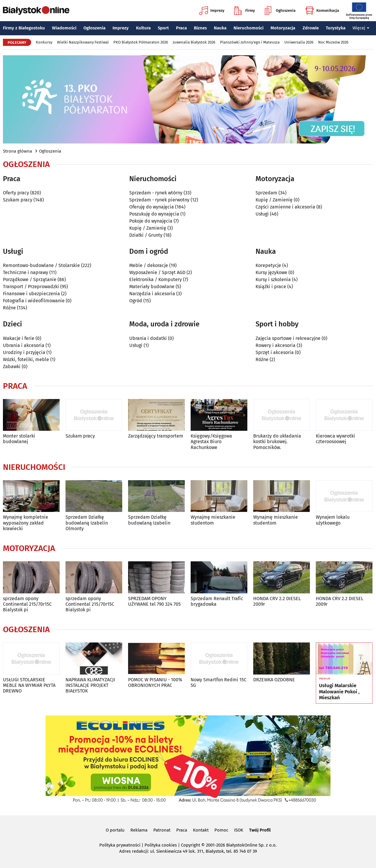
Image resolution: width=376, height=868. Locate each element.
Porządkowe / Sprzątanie (30, 279)
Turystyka (336, 28)
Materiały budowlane (152, 287)
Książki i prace (271, 287)
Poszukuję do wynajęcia (154, 214)
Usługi (262, 214)
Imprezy (212, 11)
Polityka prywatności (120, 845)
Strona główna (17, 151)
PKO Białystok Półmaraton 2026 (141, 42)
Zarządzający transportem (156, 436)
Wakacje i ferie (19, 338)
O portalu (115, 830)
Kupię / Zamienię (148, 228)
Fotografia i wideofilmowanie (34, 301)
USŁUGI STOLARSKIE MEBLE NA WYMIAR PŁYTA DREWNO (29, 685)
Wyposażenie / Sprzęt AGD (157, 272)
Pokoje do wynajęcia (151, 221)
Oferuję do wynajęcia (152, 207)
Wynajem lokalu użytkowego (333, 520)
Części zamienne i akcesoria (285, 207)
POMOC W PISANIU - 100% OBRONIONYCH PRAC (155, 682)
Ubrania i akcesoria (24, 345)
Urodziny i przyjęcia (24, 352)
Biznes (200, 28)
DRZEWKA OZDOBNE (274, 680)
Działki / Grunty (146, 235)
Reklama (139, 830)
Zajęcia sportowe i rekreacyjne (288, 338)
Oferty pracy (16, 193)
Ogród (136, 301)
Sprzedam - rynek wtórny (156, 193)
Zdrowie (311, 28)
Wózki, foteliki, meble (26, 359)
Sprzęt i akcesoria (275, 352)
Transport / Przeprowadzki (31, 287)
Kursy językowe (271, 272)
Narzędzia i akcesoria (152, 294)
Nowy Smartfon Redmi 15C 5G (219, 682)
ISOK (239, 830)
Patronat (162, 830)
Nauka (220, 28)
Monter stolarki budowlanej (19, 439)
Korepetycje (268, 265)
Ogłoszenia (280, 11)
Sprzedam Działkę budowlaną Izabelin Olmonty (87, 523)
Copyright (190, 845)
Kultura (143, 28)
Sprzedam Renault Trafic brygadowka (217, 601)
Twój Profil (260, 830)
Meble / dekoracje (149, 265)
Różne (9, 308)
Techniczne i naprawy (26, 272)
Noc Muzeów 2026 (333, 42)
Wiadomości (64, 28)
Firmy (245, 11)
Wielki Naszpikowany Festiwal (83, 42)
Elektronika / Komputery (156, 279)
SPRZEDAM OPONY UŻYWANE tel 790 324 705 (154, 601)
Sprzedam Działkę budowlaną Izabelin (149, 520)
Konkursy (44, 42)
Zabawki (12, 367)
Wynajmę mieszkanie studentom (213, 520)
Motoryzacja (283, 28)
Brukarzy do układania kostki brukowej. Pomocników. (277, 441)
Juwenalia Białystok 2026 (194, 42)
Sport (163, 28)
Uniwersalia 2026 (299, 42)
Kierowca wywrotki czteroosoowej (335, 439)
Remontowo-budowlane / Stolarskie (41, 265)
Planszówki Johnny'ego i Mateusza (250, 42)
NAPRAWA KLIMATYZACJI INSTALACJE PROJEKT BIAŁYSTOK (90, 685)
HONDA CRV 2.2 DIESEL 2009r (277, 601)
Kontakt (201, 830)
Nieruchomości (249, 28)
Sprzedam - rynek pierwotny (159, 200)
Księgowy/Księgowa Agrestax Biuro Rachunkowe (211, 441)
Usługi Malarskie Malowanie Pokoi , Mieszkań (339, 692)
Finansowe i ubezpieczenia (31, 294)
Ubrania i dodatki (148, 338)
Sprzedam (266, 193)
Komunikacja (322, 11)
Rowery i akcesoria (276, 345)
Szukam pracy (18, 200)
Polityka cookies (161, 845)
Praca (181, 28)
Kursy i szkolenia (273, 279)
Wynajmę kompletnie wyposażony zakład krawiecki (26, 523)
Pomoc (221, 830)
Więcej (361, 28)
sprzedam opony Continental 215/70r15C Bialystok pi (27, 604)
